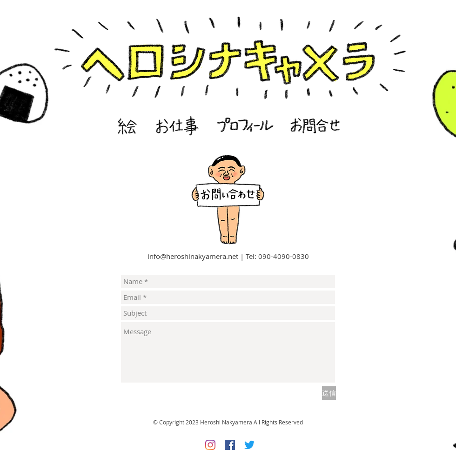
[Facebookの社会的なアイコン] (230, 445)
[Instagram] (210, 445)
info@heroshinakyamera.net (193, 256)
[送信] (329, 393)
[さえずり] (249, 445)
